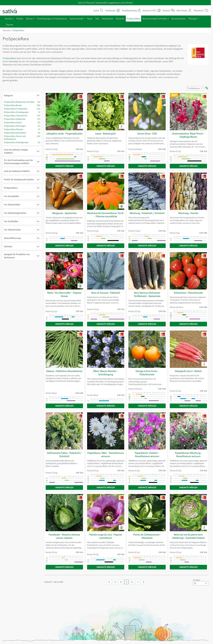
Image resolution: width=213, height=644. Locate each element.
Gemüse (9, 18)
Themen (23, 25)
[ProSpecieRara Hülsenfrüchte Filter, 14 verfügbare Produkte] (22, 118)
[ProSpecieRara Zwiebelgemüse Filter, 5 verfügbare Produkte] (22, 145)
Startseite (7, 30)
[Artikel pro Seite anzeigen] (200, 585)
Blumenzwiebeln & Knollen (164, 18)
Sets (102, 18)
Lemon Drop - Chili (147, 134)
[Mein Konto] (183, 10)
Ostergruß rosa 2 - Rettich (188, 373)
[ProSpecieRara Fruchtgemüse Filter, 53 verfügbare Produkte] (22, 111)
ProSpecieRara (141, 18)
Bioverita (126, 18)
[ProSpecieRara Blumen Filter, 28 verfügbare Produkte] (22, 108)
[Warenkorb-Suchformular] (93, 10)
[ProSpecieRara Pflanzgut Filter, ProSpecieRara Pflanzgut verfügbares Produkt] (22, 132)
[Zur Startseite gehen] (12, 10)
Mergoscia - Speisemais (64, 215)
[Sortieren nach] (195, 88)
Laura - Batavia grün (106, 134)
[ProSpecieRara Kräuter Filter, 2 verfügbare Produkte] (22, 125)
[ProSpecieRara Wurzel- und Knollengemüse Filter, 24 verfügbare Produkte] (22, 140)
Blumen (31, 18)
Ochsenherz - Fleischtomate (188, 295)
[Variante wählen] (64, 168)
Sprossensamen (189, 18)
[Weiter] (144, 584)
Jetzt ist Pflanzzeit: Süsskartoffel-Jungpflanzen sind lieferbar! (105, 3)
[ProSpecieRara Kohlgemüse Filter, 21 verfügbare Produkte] (22, 122)
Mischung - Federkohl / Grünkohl (147, 215)
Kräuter (21, 18)
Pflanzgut (10, 25)
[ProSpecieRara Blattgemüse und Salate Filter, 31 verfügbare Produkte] (22, 103)
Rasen (94, 18)
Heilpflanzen (113, 18)
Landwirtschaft (80, 18)
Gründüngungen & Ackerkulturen (54, 18)
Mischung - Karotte (188, 215)
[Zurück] (109, 584)
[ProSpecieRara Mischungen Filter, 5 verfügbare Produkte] (22, 129)
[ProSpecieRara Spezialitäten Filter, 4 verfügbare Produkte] (22, 135)
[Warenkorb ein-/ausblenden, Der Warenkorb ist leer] (201, 10)
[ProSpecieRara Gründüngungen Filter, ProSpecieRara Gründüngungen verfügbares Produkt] (22, 115)
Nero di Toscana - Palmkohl (106, 295)
